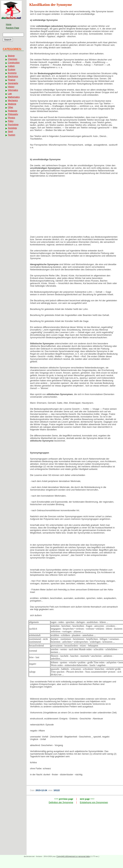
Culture (11, 66)
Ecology (12, 70)
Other (11, 107)
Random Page (13, 28)
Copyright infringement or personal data (73, 856)
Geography (13, 83)
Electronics (13, 76)
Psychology (13, 125)
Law (10, 94)
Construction (14, 63)
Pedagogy (13, 111)
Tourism (12, 135)
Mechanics (13, 100)
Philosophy (13, 114)
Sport (10, 131)
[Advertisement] (75, 207)
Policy (11, 121)
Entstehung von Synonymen (94, 802)
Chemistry (13, 59)
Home (9, 24)
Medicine (12, 104)
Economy (12, 73)
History (11, 87)
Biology (11, 56)
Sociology (12, 128)
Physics (11, 118)
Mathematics (14, 97)
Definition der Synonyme (61, 802)
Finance (12, 80)
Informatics (13, 90)
